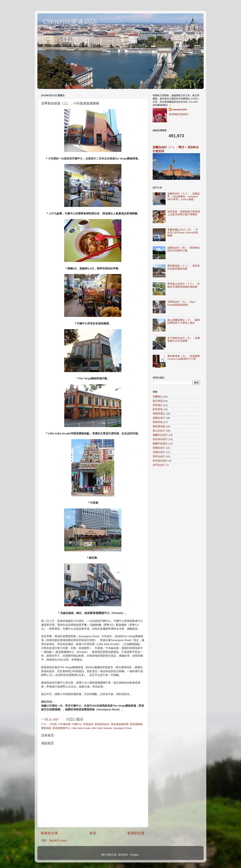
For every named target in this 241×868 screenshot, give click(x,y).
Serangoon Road (122, 728)
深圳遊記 (158, 405)
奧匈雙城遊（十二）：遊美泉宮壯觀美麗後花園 (184, 267)
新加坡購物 (136, 724)
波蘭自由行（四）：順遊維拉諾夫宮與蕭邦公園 (184, 249)
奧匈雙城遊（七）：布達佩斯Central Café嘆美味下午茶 (184, 358)
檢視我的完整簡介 (179, 114)
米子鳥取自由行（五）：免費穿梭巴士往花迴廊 (184, 339)
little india (97, 728)
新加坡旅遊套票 (120, 724)
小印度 (53, 724)
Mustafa (108, 728)
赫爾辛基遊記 (160, 444)
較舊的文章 (136, 833)
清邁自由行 (159, 452)
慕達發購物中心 (61, 728)
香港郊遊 (158, 422)
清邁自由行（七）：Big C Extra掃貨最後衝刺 (182, 303)
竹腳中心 (77, 724)
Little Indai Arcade (81, 728)
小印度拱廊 (64, 724)
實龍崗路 (46, 728)
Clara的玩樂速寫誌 (70, 22)
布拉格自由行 (160, 439)
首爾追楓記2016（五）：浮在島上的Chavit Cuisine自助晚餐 (183, 233)
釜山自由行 (159, 431)
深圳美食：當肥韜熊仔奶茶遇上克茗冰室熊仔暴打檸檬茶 (184, 213)
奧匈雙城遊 (159, 426)
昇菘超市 (88, 724)
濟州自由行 (159, 456)
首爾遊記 (158, 397)
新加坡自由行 (102, 724)
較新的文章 (49, 833)
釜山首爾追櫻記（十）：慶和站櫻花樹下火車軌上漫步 (184, 321)
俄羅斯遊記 (159, 414)
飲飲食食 (158, 409)
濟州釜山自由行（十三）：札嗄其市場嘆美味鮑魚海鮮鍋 (184, 285)
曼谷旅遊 (158, 401)
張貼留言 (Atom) (58, 841)
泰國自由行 (159, 448)
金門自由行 (159, 465)
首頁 (93, 833)
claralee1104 (179, 110)
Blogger (135, 855)
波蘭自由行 (159, 418)
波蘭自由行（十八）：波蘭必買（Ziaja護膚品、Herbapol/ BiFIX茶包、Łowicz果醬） (184, 196)
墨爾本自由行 (160, 435)
